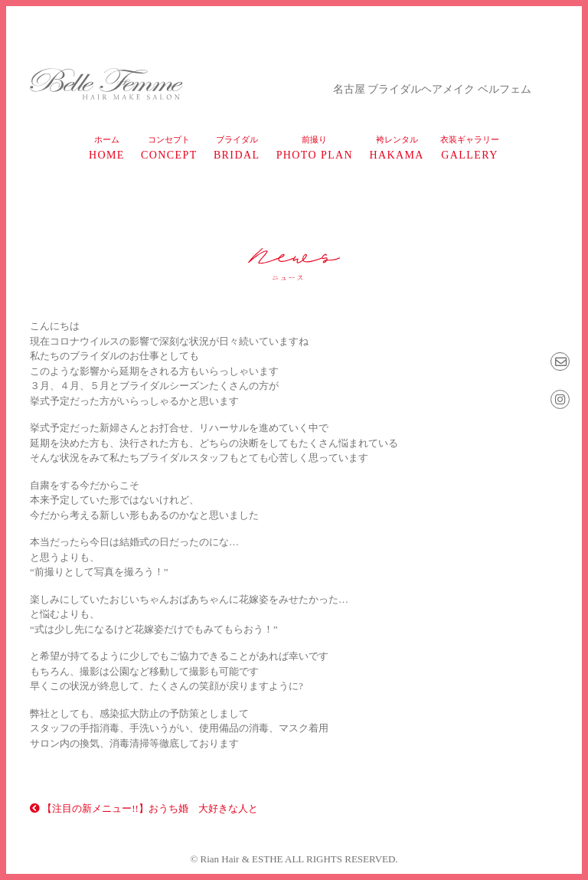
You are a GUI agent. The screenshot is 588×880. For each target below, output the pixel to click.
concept (169, 148)
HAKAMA (396, 148)
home (107, 148)
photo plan (315, 148)
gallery (470, 148)
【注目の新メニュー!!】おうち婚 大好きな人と (144, 808)
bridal (237, 148)
